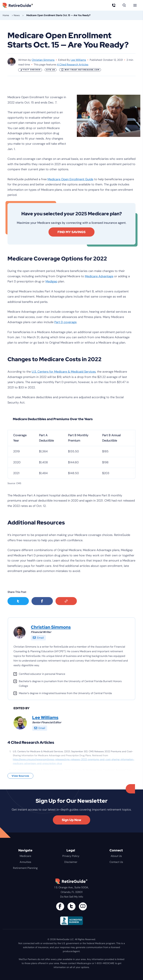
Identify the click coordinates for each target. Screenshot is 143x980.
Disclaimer (71, 862)
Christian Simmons (43, 60)
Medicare (25, 856)
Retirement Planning (25, 868)
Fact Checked (30, 70)
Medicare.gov (84, 963)
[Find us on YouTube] (83, 906)
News (17, 15)
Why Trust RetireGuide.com (80, 70)
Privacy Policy (71, 856)
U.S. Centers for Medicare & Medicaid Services (64, 372)
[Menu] (135, 5)
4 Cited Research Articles (73, 65)
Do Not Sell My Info (72, 897)
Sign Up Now (71, 820)
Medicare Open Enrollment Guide (70, 179)
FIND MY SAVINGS (71, 232)
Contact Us (116, 862)
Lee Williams (78, 60)
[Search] (124, 5)
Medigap (51, 281)
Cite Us (51, 70)
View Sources (20, 776)
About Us (116, 856)
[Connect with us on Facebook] (60, 906)
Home (6, 15)
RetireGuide (23, 5)
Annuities (25, 862)
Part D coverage (65, 322)
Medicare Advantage (99, 276)
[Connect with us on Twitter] (71, 906)
